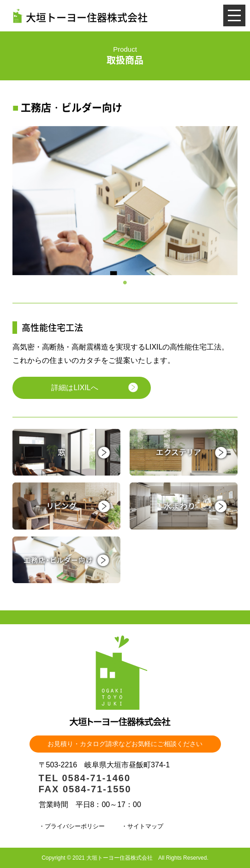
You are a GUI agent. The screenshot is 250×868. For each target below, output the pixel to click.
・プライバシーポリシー (72, 826)
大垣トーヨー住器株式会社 (80, 16)
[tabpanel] (125, 201)
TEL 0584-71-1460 (85, 778)
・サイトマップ (142, 826)
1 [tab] (125, 282)
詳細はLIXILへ (74, 388)
